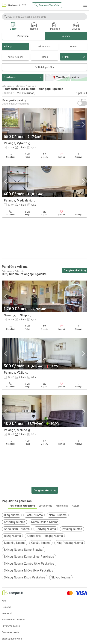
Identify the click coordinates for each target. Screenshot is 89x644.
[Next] (83, 124)
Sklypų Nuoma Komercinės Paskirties (29, 557)
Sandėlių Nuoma (15, 543)
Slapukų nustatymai (12, 639)
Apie (4, 601)
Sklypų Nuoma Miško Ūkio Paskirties (29, 570)
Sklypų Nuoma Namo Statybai (24, 550)
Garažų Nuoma (41, 543)
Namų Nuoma (58, 515)
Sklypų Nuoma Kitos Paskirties (25, 577)
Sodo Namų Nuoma (17, 529)
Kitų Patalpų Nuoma (70, 543)
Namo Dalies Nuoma (45, 522)
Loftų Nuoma (34, 515)
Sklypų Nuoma (61, 577)
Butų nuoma (12, 515)
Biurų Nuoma (12, 536)
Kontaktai (7, 613)
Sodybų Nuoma (46, 529)
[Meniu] (85, 5)
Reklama (6, 607)
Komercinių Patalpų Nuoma (45, 536)
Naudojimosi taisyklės (13, 620)
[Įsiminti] (62, 155)
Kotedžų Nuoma (15, 522)
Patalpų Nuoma (72, 529)
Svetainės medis (11, 632)
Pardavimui (23, 36)
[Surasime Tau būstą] (47, 5)
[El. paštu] (44, 155)
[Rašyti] (28, 155)
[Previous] (6, 124)
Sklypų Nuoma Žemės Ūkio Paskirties (29, 564)
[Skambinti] (11, 155)
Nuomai (66, 36)
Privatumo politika (11, 626)
